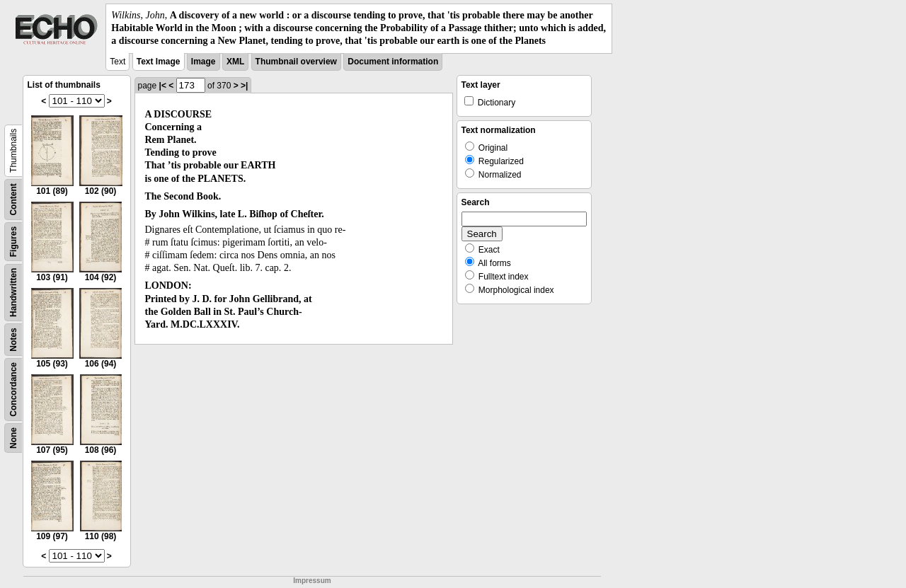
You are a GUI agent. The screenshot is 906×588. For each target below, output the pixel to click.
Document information (393, 62)
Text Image (159, 62)
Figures (13, 241)
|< (163, 86)
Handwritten (13, 292)
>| (244, 86)
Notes (13, 339)
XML (235, 62)
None (13, 438)
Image (203, 62)
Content (13, 199)
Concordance (13, 390)
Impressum (312, 581)
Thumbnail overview (296, 62)
